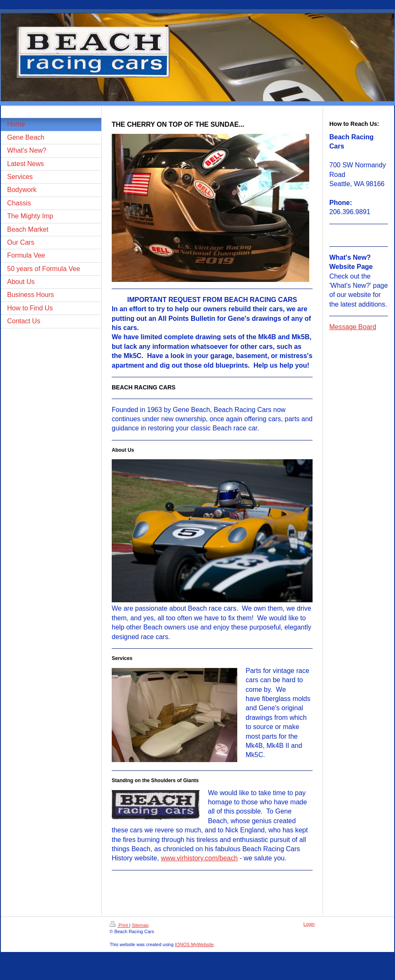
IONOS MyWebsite (194, 944)
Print (119, 925)
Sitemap (140, 925)
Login (309, 924)
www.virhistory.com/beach (199, 858)
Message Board (353, 327)
